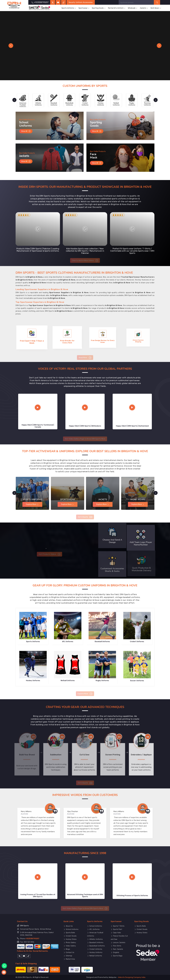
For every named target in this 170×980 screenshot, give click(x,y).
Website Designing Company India (132, 977)
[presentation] (12, 100)
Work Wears (156, 8)
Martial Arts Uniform (117, 8)
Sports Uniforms (69, 8)
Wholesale (133, 8)
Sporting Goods (99, 8)
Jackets (144, 8)
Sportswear (84, 8)
